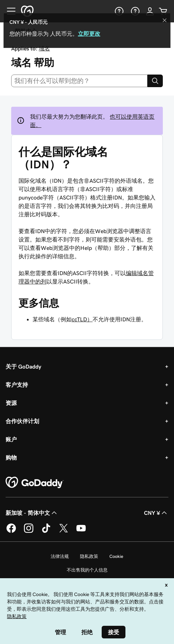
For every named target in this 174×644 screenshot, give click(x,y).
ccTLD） (82, 319)
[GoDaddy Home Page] (35, 483)
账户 (11, 439)
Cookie (116, 556)
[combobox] (79, 81)
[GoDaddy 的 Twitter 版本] (64, 532)
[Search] (155, 81)
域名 (44, 48)
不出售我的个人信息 (87, 570)
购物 (11, 457)
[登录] (150, 11)
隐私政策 (89, 556)
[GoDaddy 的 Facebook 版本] (11, 532)
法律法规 (60, 556)
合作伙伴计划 (22, 421)
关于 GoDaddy (23, 366)
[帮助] (118, 11)
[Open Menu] (8, 11)
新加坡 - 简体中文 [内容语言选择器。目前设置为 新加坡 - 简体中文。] (32, 513)
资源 (11, 403)
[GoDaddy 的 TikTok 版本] (46, 532)
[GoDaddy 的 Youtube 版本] (81, 532)
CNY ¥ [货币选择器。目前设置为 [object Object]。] (156, 513)
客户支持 (17, 385)
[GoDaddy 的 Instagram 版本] (29, 532)
